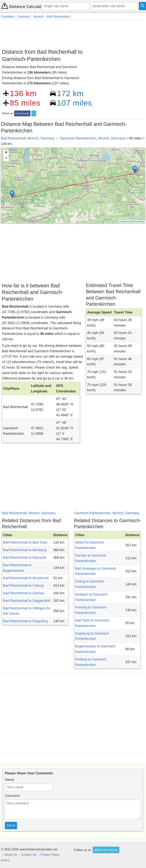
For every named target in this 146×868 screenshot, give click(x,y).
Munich (33, 138)
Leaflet (122, 222)
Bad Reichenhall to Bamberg (25, 550)
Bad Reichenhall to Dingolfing (25, 621)
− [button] (6, 158)
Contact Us (29, 855)
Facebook (22, 114)
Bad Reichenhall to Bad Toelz (25, 542)
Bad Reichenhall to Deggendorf (27, 601)
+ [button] (6, 153)
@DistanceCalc (106, 850)
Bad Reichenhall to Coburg (23, 586)
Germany (47, 138)
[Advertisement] (73, 33)
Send (11, 825)
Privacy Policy (50, 855)
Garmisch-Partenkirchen (78, 138)
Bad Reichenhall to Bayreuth (25, 558)
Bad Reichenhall (13, 138)
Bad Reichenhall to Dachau (24, 593)
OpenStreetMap (137, 222)
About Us (11, 855)
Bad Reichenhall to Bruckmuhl (26, 578)
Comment (12, 796)
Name (9, 780)
